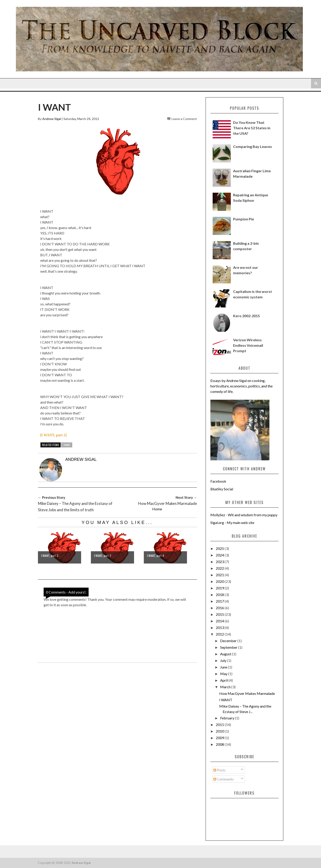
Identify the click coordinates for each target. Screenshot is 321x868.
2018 (220, 595)
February (228, 718)
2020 (220, 581)
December (229, 641)
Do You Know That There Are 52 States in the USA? (252, 128)
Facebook (218, 481)
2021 (220, 575)
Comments (224, 779)
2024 (220, 555)
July (224, 660)
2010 (220, 731)
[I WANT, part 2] (53, 435)
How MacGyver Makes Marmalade (247, 693)
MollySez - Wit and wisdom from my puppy (244, 515)
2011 (220, 725)
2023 (220, 562)
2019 (220, 588)
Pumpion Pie (244, 219)
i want (67, 445)
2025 (220, 548)
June (224, 667)
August (226, 654)
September (229, 647)
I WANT (226, 700)
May (224, 674)
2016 (220, 608)
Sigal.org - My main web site (232, 523)
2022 (220, 568)
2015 (220, 614)
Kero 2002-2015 (246, 316)
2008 (220, 744)
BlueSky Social (222, 489)
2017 (220, 601)
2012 (220, 634)
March (226, 687)
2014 (220, 621)
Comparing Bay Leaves (253, 146)
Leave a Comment (184, 119)
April (224, 680)
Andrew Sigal (52, 119)
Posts (219, 770)
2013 (220, 627)
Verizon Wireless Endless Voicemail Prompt (248, 345)
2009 (220, 738)
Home (157, 509)
